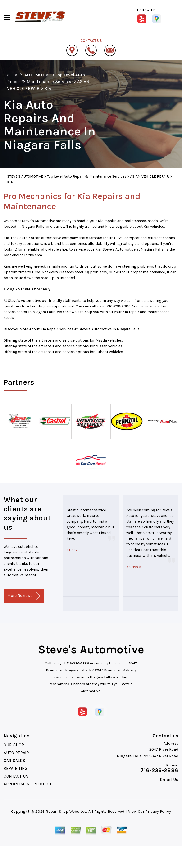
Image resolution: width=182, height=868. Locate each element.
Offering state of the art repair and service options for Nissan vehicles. (63, 346)
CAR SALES (14, 761)
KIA (48, 88)
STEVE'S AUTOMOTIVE (29, 75)
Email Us (169, 780)
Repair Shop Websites (66, 811)
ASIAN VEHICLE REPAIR (150, 176)
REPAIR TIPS (16, 768)
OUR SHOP (14, 745)
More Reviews (24, 596)
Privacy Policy (158, 811)
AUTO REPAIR (16, 753)
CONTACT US (16, 776)
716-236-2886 (119, 306)
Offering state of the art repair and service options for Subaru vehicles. (64, 352)
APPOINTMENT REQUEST (28, 784)
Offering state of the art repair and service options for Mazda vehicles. (63, 340)
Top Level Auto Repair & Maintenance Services (87, 176)
